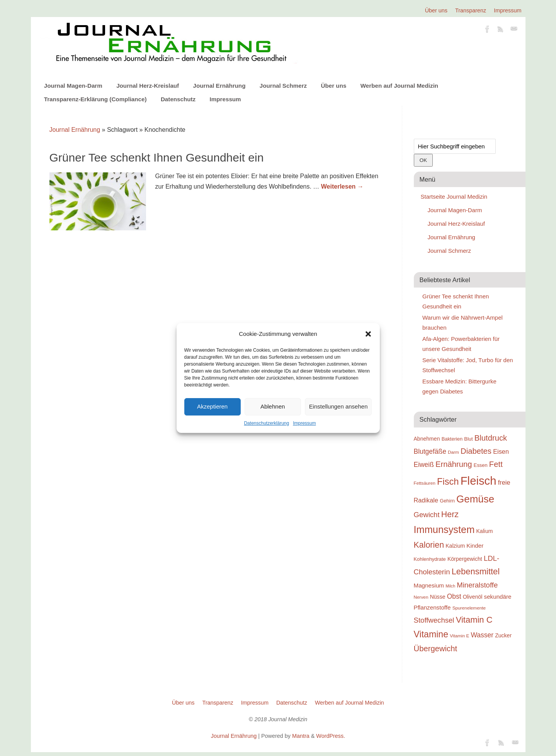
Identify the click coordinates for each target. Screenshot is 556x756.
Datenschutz (178, 99)
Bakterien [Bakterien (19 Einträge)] (452, 439)
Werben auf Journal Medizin (399, 86)
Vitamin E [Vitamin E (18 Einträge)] (459, 636)
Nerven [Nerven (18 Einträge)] (421, 597)
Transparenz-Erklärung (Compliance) (95, 99)
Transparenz (471, 10)
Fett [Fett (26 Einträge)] (496, 464)
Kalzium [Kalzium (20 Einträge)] (455, 546)
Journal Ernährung (219, 86)
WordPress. (331, 736)
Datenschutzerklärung (266, 423)
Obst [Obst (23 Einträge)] (454, 596)
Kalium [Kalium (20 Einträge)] (485, 531)
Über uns (436, 10)
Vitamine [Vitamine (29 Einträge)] (431, 634)
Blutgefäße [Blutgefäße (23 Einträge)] (430, 451)
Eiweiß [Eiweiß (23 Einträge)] (424, 465)
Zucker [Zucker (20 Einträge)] (503, 635)
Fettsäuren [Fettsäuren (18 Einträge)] (425, 483)
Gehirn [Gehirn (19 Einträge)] (447, 501)
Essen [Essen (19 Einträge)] (481, 465)
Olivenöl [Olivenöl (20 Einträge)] (473, 597)
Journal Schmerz (283, 86)
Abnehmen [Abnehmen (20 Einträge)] (427, 439)
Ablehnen (273, 406)
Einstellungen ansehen (338, 406)
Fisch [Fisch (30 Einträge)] (448, 482)
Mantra (301, 736)
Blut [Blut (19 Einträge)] (468, 439)
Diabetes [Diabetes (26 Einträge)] (476, 451)
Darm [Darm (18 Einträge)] (453, 452)
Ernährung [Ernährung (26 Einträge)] (454, 464)
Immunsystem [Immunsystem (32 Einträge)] (444, 530)
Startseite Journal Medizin (454, 197)
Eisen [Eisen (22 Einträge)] (501, 451)
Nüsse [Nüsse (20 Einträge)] (438, 597)
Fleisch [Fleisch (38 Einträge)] (479, 481)
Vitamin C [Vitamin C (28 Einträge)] (474, 620)
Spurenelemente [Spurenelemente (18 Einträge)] (469, 608)
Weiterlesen (342, 186)
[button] (368, 334)
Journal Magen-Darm (73, 86)
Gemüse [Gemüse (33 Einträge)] (475, 499)
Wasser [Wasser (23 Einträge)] (482, 635)
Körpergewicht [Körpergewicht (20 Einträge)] (465, 559)
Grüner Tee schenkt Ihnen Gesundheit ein (157, 157)
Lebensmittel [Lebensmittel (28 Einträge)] (476, 571)
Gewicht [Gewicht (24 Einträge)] (427, 515)
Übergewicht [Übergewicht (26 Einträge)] (436, 649)
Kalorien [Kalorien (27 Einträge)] (429, 545)
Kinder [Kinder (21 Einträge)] (475, 546)
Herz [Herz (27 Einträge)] (450, 514)
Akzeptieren (212, 406)
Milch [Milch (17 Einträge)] (450, 586)
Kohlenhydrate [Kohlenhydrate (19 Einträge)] (430, 559)
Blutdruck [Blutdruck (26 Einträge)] (491, 438)
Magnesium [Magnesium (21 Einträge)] (429, 585)
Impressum (304, 423)
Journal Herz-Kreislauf (148, 86)
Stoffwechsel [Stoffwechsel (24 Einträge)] (434, 620)
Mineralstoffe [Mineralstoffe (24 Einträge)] (477, 585)
